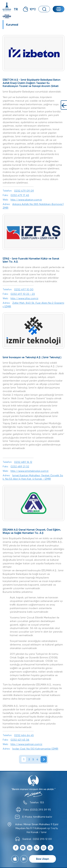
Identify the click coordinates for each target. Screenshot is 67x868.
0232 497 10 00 (24, 289)
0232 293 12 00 (42, 839)
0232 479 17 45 (20, 195)
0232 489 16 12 (23, 462)
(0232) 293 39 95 (40, 809)
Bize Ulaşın (43, 859)
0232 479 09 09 (24, 191)
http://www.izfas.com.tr (24, 298)
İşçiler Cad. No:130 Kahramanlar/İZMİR (35, 749)
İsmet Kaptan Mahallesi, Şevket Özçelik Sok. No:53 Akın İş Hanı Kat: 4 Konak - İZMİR (33, 477)
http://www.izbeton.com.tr (26, 200)
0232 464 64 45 (24, 735)
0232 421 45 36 (20, 740)
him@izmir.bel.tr (43, 817)
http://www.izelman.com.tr (26, 744)
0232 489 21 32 (20, 466)
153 (42, 802)
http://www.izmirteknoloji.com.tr (30, 471)
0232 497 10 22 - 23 (23, 294)
